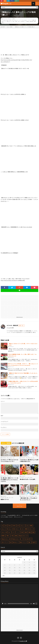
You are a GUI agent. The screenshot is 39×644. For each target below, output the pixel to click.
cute (33, 458)
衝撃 (35, 21)
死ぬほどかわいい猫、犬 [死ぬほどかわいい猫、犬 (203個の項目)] (18, 539)
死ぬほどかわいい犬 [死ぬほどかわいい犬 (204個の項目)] (23, 536)
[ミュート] (34, 604)
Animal (4, 20)
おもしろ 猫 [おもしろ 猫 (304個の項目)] (11, 529)
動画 (8, 21)
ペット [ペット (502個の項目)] (18, 532)
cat (9, 458)
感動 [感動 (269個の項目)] (16, 536)
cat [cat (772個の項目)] (2, 526)
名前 (2, 416)
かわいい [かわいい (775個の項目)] (17, 529)
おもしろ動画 (12, 19)
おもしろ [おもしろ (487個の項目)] (23, 526)
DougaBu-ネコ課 (23, 641)
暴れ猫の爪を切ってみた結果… (28, 479)
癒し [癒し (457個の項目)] (30, 542)
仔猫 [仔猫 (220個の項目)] (22, 532)
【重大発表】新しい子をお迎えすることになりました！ (29, 499)
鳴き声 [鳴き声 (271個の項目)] (34, 542)
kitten (3, 498)
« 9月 (3, 576)
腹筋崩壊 (31, 21)
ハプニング (30, 20)
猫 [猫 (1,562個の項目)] (11, 542)
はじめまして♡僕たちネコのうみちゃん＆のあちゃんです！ (9, 461)
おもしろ (16, 20)
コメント (3, 401)
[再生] (3, 604)
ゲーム (12, 1)
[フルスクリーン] (36, 604)
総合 (2, 1)
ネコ (5, 1)
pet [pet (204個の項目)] (18, 526)
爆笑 (16, 21)
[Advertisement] (19, 305)
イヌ (8, 1)
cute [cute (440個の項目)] (6, 526)
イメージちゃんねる (23, 20)
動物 (33, 20)
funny (7, 20)
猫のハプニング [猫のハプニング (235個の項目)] (24, 542)
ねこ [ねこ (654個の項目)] (10, 532)
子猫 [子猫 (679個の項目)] (12, 536)
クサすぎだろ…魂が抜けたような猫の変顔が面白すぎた (29, 461)
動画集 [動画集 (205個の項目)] (3, 536)
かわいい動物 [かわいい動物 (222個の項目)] (24, 529)
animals (29, 458)
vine (13, 20)
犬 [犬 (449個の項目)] (31, 539)
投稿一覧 (21, 326)
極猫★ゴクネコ (5, 499)
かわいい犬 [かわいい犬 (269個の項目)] (31, 529)
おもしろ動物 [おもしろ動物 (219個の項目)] (29, 526)
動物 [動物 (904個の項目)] (30, 532)
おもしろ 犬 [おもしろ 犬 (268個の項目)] (4, 529)
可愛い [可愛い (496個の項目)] (8, 536)
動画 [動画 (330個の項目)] (33, 532)
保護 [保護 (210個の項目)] (26, 532)
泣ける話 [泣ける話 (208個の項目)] (27, 539)
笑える (19, 21)
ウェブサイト (4, 427)
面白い (3, 23)
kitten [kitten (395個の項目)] (14, 526)
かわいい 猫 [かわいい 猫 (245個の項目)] (4, 532)
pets (5, 498)
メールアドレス (4, 422)
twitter (10, 20)
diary (11, 458)
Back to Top (20, 506)
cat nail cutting (29, 477)
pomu (36, 496)
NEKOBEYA (32, 496)
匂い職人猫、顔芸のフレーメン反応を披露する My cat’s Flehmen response (9, 480)
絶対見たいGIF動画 (25, 21)
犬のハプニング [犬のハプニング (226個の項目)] (5, 542)
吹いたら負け (12, 21)
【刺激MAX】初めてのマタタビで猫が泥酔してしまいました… (23, 373)
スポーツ (17, 1)
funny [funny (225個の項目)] (10, 526)
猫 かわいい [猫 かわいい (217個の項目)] (16, 542)
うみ (13, 458)
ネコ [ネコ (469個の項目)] (13, 532)
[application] (19, 595)
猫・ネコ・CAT (10, 498)
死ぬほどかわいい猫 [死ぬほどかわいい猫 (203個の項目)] (6, 539)
